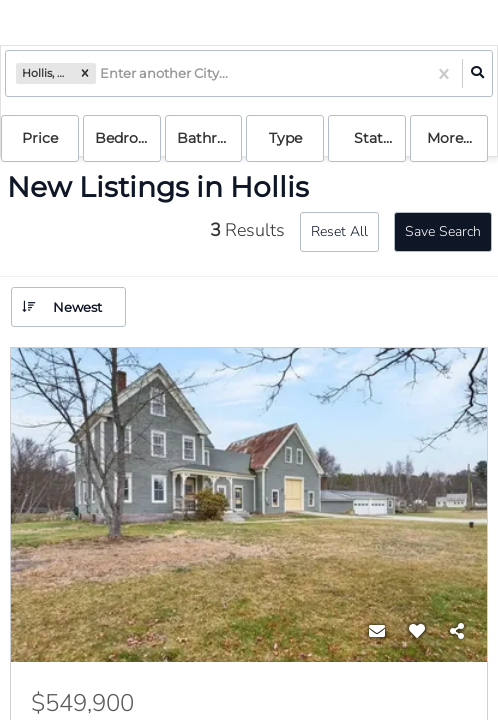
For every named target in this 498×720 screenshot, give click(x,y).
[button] (85, 74)
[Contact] (377, 632)
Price (40, 138)
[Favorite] (417, 632)
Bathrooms (210, 138)
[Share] (457, 632)
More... (449, 138)
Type (285, 138)
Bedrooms (128, 138)
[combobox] (101, 73)
